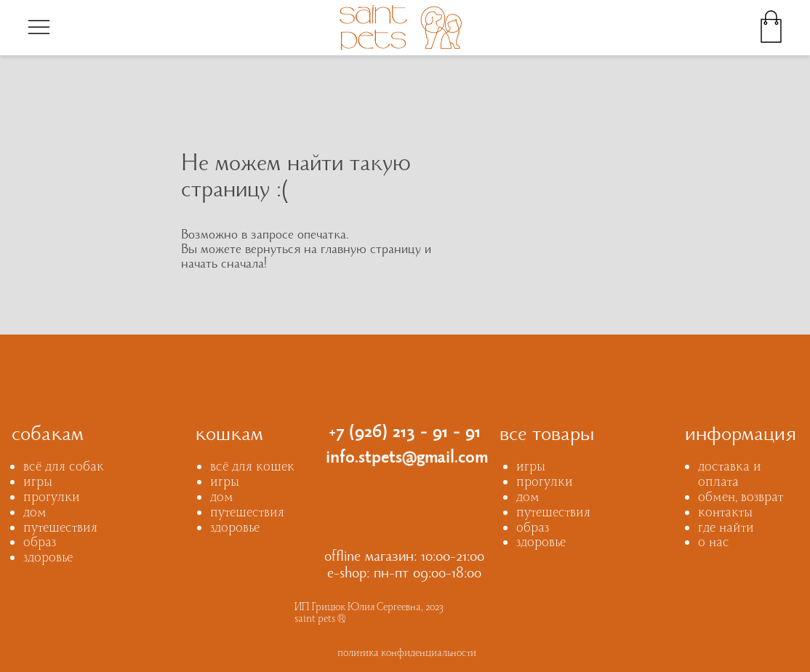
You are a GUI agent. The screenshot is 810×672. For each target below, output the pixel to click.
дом (35, 514)
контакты (725, 514)
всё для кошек (252, 468)
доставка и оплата (730, 476)
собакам (48, 436)
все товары (547, 436)
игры (38, 483)
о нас (714, 544)
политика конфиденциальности (407, 654)
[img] (39, 27)
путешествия (60, 529)
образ (40, 544)
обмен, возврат (741, 499)
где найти (726, 529)
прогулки (52, 499)
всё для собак (64, 468)
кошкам (229, 436)
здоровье (48, 559)
